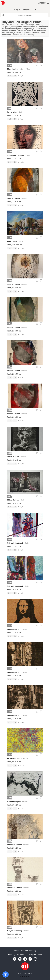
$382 (10, 281)
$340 (10, 539)
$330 (10, 669)
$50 (9, 108)
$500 (10, 238)
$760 (10, 65)
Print (40, 963)
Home (17, 959)
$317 (10, 496)
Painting (33, 959)
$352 (10, 582)
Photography (22, 963)
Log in (17, 10)
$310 (10, 625)
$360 (10, 755)
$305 (10, 453)
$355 (10, 194)
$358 (10, 151)
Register (27, 10)
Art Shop (24, 959)
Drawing (12, 963)
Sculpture (32, 963)
